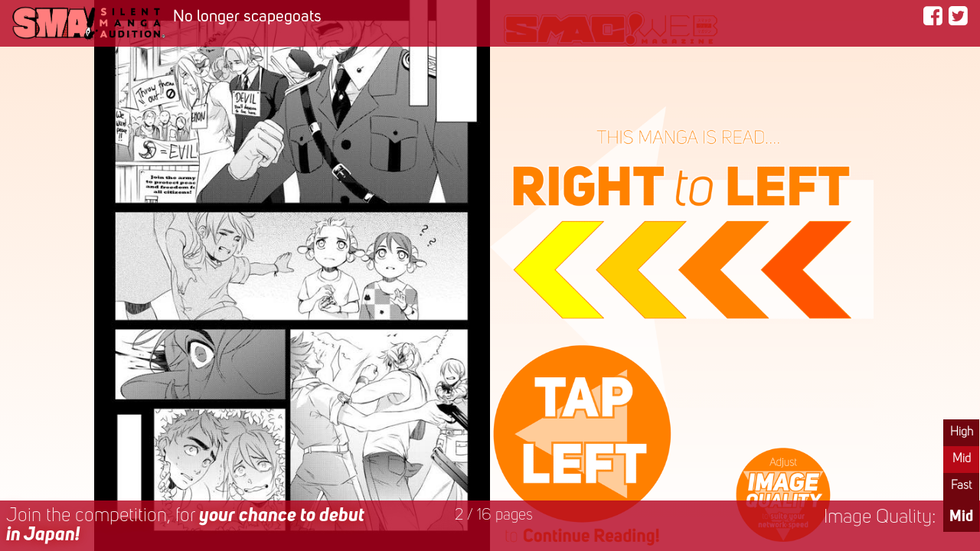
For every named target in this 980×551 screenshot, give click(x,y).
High (962, 432)
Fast (961, 486)
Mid (962, 459)
